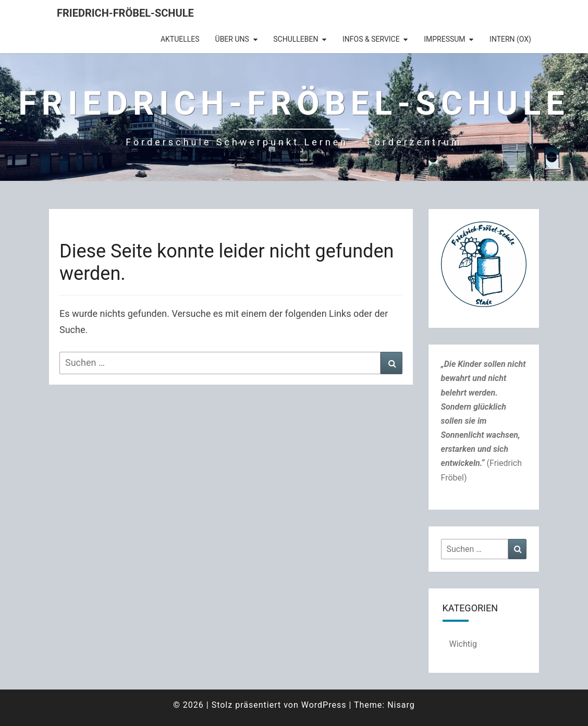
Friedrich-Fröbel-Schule (125, 13)
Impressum (444, 39)
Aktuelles (180, 39)
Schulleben (296, 39)
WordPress (324, 705)
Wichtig (463, 644)
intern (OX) (510, 39)
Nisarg (401, 705)
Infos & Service (371, 39)
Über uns (232, 39)
